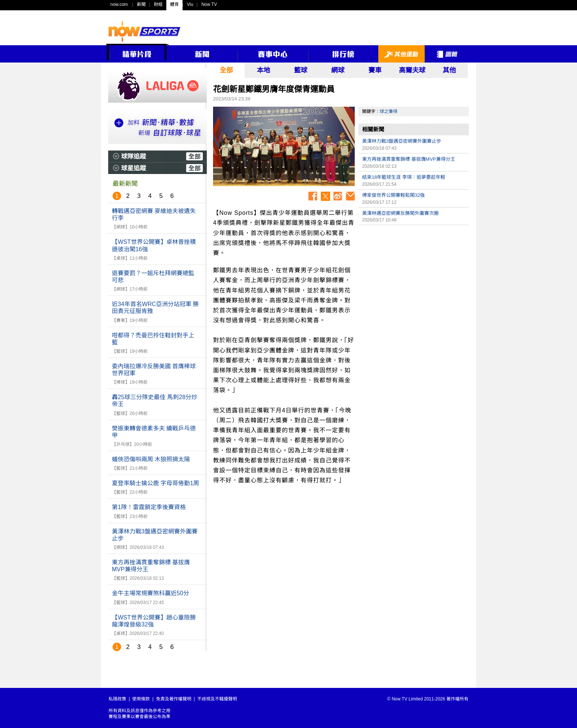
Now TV (209, 4)
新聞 (141, 4)
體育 (174, 4)
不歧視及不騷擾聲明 (217, 699)
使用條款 (141, 699)
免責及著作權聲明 (174, 699)
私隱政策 (117, 699)
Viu (190, 4)
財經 (158, 4)
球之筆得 (389, 111)
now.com (119, 4)
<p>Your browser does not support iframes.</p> (414, 280)
